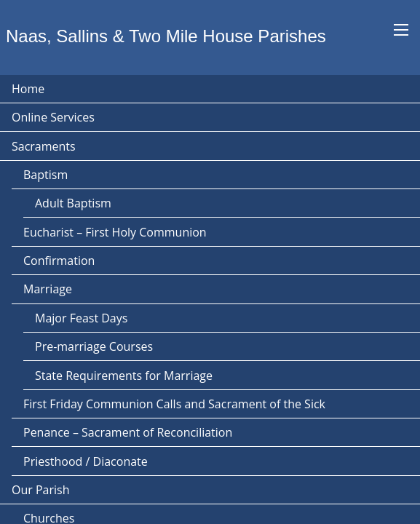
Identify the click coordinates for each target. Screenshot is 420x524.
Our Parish (40, 490)
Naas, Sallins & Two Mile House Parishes (166, 36)
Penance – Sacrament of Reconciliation (128, 432)
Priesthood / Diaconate (86, 461)
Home (28, 89)
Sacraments (44, 146)
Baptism (45, 175)
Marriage (48, 289)
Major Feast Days (81, 318)
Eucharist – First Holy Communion (115, 232)
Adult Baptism (73, 203)
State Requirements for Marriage (124, 376)
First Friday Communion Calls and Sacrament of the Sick (174, 404)
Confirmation (59, 261)
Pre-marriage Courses (94, 346)
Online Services (53, 117)
